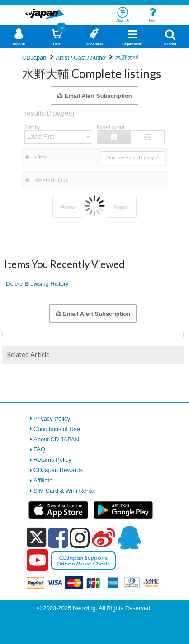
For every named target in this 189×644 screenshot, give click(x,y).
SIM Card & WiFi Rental (65, 491)
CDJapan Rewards (58, 470)
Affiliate (43, 480)
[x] (36, 538)
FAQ (39, 449)
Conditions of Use (57, 429)
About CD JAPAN (56, 439)
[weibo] (104, 537)
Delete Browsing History (37, 284)
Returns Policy (52, 460)
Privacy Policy (52, 419)
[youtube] (38, 561)
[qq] (129, 537)
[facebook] (58, 537)
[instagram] (80, 537)
